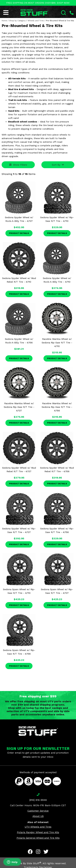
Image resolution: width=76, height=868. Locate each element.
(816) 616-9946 (38, 800)
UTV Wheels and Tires (38, 827)
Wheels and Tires (36, 21)
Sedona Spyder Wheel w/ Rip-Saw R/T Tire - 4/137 (19, 530)
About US (38, 816)
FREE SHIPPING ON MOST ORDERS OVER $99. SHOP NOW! (38, 3)
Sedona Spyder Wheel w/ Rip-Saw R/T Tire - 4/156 (57, 530)
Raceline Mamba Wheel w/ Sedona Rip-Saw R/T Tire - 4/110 (57, 343)
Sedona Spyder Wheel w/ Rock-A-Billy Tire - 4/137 (19, 219)
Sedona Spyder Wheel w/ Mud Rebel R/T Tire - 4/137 (19, 470)
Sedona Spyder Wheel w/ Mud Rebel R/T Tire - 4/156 (57, 470)
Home (4, 21)
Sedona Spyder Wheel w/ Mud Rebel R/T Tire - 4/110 (19, 280)
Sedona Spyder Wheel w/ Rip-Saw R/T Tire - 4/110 (57, 219)
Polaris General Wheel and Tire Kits (38, 838)
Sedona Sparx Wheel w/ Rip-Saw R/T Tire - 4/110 (19, 591)
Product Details (19, 233)
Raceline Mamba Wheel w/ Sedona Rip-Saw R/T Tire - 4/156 (57, 407)
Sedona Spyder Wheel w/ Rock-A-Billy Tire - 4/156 (19, 341)
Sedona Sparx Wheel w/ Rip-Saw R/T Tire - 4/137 (57, 591)
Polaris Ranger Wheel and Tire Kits (38, 832)
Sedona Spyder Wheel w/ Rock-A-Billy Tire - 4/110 (57, 280)
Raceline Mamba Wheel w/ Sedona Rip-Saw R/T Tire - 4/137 (19, 407)
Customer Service (38, 811)
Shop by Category (17, 21)
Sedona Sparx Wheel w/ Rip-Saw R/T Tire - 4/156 (19, 652)
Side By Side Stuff (29, 863)
